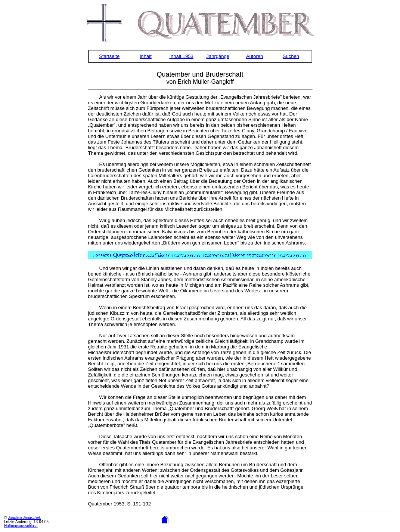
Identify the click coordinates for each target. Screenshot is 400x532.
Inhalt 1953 (181, 56)
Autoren (255, 56)
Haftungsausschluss (21, 526)
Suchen (291, 56)
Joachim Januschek (24, 518)
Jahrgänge (218, 56)
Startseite (109, 56)
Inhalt (146, 56)
